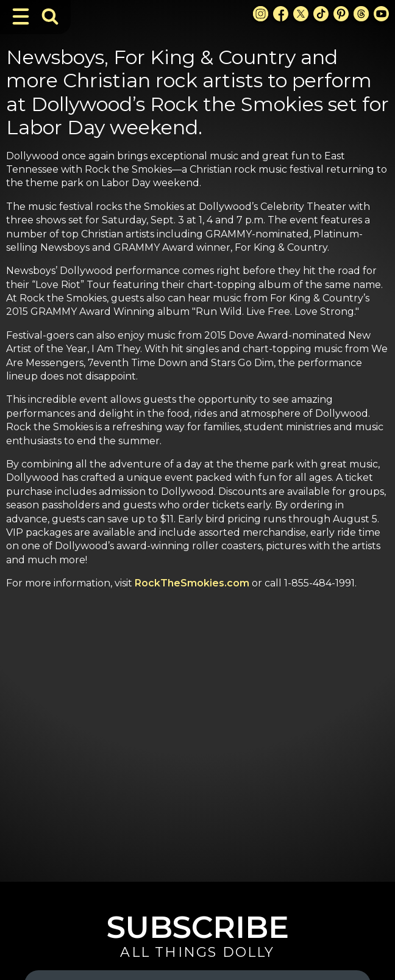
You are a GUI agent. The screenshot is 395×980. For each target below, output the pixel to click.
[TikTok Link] (321, 14)
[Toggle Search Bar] (50, 16)
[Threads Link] (361, 14)
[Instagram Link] (261, 14)
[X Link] (301, 14)
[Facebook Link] (281, 14)
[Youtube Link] (381, 14)
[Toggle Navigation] (21, 16)
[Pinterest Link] (341, 14)
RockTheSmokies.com (192, 583)
